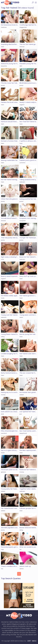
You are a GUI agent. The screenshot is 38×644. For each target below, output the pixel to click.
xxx (20, 549)
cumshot (22, 163)
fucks (3, 298)
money (3, 395)
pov (21, 414)
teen (3, 47)
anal (2, 414)
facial (3, 453)
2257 (29, 641)
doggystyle (23, 27)
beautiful (4, 66)
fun (2, 569)
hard (21, 337)
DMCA (34, 641)
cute (2, 259)
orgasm (22, 105)
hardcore (4, 27)
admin (22, 569)
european (23, 221)
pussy (3, 85)
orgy (2, 549)
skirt (21, 66)
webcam (22, 182)
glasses (3, 472)
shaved (3, 221)
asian (21, 317)
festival (22, 47)
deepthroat (23, 433)
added (22, 395)
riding (3, 337)
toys (21, 143)
